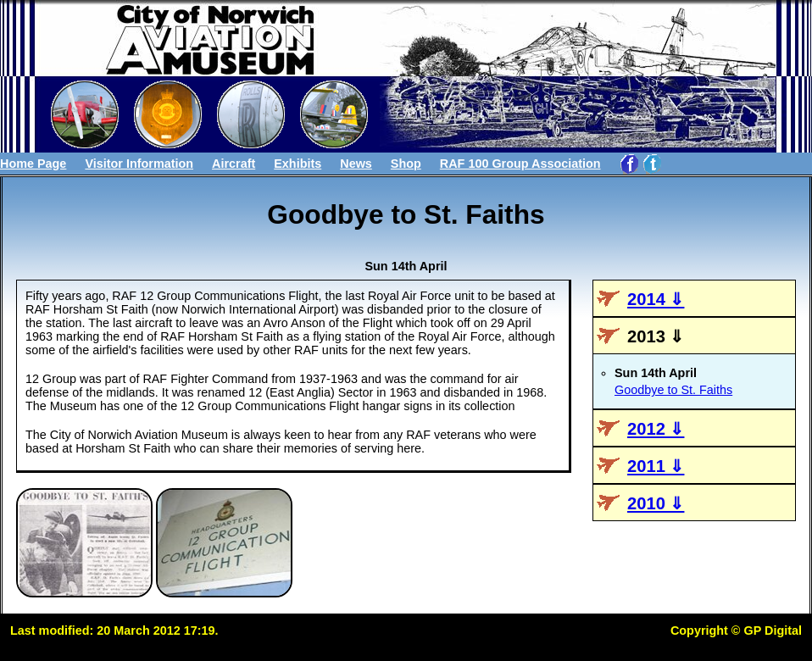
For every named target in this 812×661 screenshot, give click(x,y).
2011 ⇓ (656, 466)
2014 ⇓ (656, 299)
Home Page (33, 164)
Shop (406, 164)
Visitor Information (139, 164)
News (356, 164)
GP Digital (773, 630)
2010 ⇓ (656, 503)
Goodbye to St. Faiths (673, 390)
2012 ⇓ (656, 429)
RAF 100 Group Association (520, 164)
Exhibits (298, 164)
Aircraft (234, 164)
